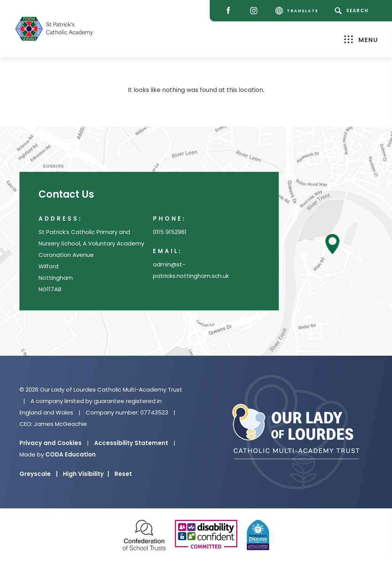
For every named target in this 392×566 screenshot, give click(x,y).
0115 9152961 (170, 232)
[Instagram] (256, 11)
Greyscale (39, 474)
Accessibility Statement (131, 443)
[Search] (353, 11)
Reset (123, 474)
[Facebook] (230, 11)
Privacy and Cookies (51, 443)
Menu (361, 40)
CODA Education (71, 454)
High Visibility (86, 474)
